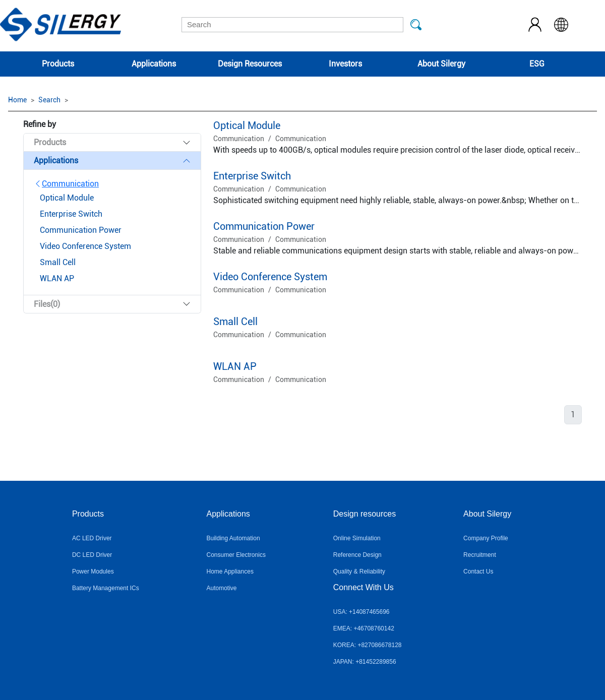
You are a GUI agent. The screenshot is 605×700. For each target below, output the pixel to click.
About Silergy (441, 64)
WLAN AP (235, 366)
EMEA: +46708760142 (364, 628)
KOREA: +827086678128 (368, 645)
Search (49, 100)
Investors (345, 64)
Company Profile (486, 538)
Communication (66, 184)
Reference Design (357, 555)
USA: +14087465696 (361, 612)
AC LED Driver (92, 538)
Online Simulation (357, 538)
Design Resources (250, 64)
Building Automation (233, 538)
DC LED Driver (92, 555)
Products (58, 64)
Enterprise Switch (252, 176)
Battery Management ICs (106, 588)
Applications (154, 64)
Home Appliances (230, 571)
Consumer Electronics (236, 555)
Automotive (222, 588)
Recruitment (480, 555)
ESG (537, 64)
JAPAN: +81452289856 (365, 662)
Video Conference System (270, 277)
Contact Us (478, 571)
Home (17, 100)
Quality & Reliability (359, 571)
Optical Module (247, 125)
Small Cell (235, 322)
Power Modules (93, 571)
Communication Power (264, 226)
